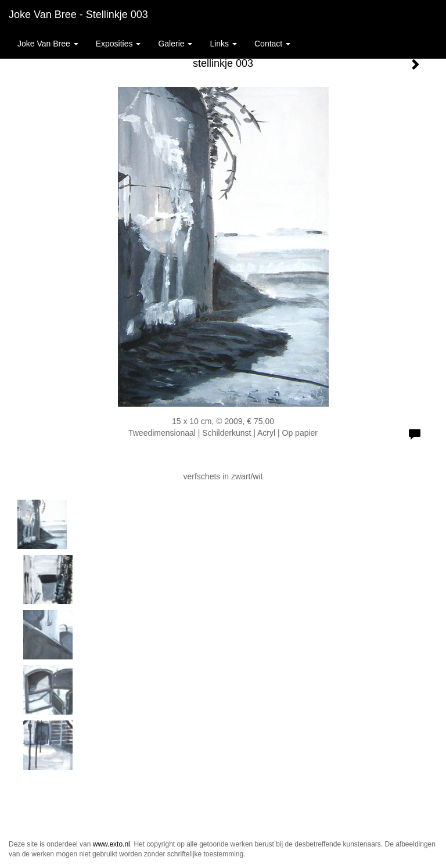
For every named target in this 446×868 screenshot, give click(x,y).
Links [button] (223, 44)
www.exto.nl (111, 844)
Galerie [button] (175, 44)
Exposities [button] (118, 44)
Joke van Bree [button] (48, 44)
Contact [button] (272, 44)
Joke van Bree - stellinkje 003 (78, 15)
